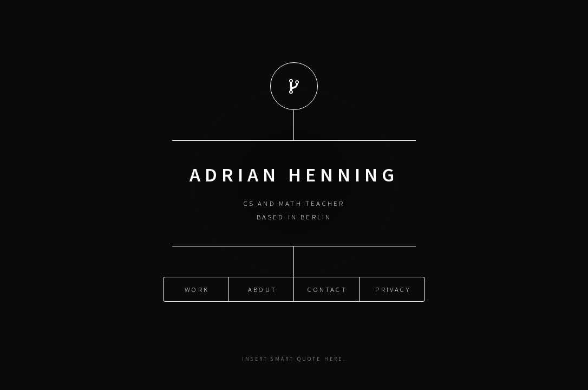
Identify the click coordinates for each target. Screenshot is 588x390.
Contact (327, 289)
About (262, 289)
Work (197, 289)
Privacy (393, 289)
